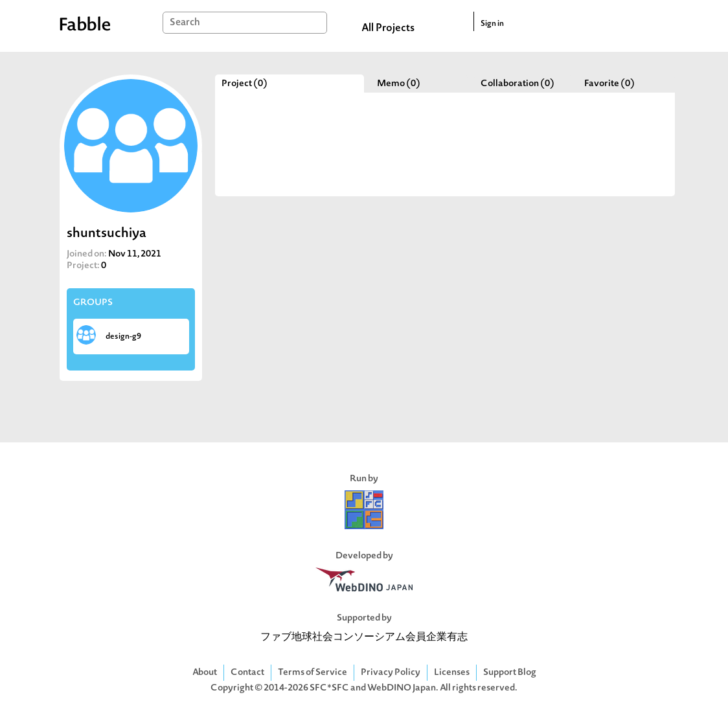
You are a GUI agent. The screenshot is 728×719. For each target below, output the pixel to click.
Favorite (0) (609, 84)
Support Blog (510, 673)
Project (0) (245, 84)
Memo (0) (399, 84)
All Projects (388, 29)
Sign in (492, 24)
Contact (247, 673)
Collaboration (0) (518, 84)
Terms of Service (313, 673)
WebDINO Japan (402, 688)
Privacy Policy (391, 673)
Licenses (452, 673)
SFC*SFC (329, 688)
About (205, 673)
